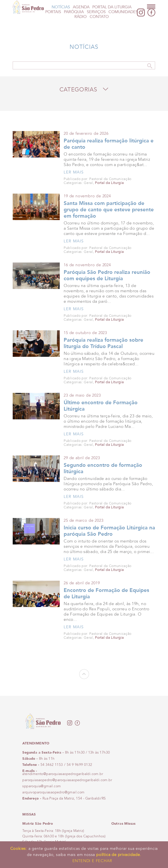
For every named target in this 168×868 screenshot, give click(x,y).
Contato (99, 17)
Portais (53, 12)
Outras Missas (123, 823)
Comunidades (123, 12)
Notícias (61, 7)
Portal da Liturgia (112, 7)
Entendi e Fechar (92, 861)
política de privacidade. (119, 855)
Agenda (81, 7)
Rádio (80, 17)
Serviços (96, 12)
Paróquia (74, 12)
